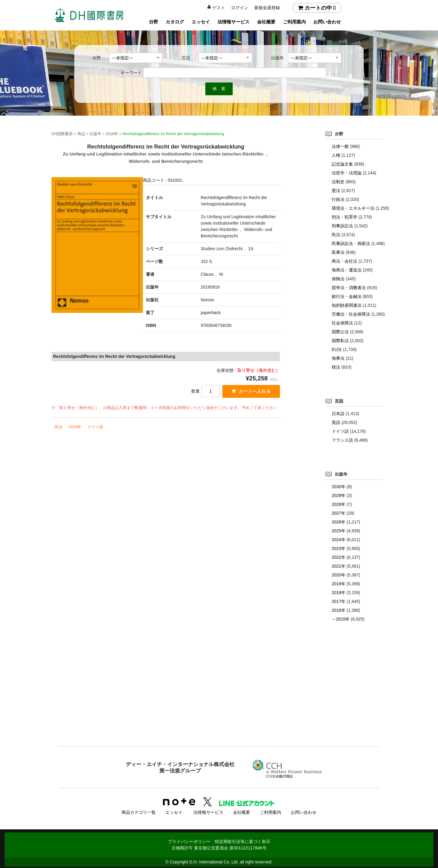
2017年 (339, 601)
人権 (336, 155)
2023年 (339, 548)
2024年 (339, 540)
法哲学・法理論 (347, 173)
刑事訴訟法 (342, 226)
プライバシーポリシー (189, 840)
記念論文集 (342, 164)
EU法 (337, 349)
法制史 (338, 182)
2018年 (339, 593)
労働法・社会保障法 (351, 314)
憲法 (336, 191)
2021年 (339, 566)
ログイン (240, 8)
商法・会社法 (344, 261)
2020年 (339, 575)
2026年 (339, 522)
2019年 (339, 584)
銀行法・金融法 (347, 296)
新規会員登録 (267, 8)
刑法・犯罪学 (344, 217)
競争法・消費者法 (349, 288)
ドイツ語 (95, 427)
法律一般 (340, 146)
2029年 (339, 495)
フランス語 (342, 440)
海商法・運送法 (347, 270)
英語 (336, 422)
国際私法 (340, 341)
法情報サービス (233, 22)
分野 (154, 22)
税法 (336, 367)
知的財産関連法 (347, 305)
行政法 (338, 199)
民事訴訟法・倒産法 (351, 243)
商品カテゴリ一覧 (139, 810)
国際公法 (340, 332)
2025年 (339, 531)
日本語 (338, 414)
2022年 (339, 557)
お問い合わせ (327, 22)
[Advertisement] (219, 696)
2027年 (339, 513)
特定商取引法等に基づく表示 (242, 840)
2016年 (75, 427)
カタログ (175, 22)
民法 (58, 427)
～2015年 (341, 619)
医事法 (338, 252)
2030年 (339, 487)
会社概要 (266, 22)
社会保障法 (342, 323)
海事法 (338, 358)
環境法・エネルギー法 (353, 208)
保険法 (338, 279)
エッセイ (201, 22)
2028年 (339, 504)
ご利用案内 (294, 22)
